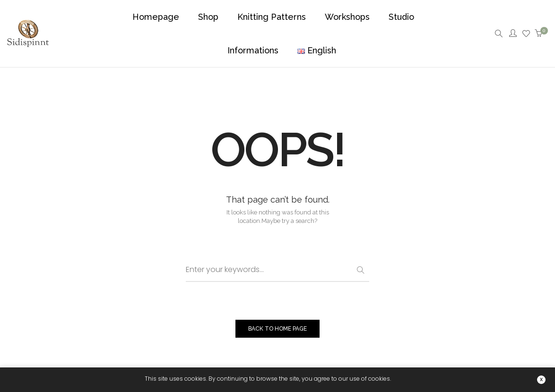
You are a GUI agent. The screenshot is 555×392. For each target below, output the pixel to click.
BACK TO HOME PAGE (277, 329)
